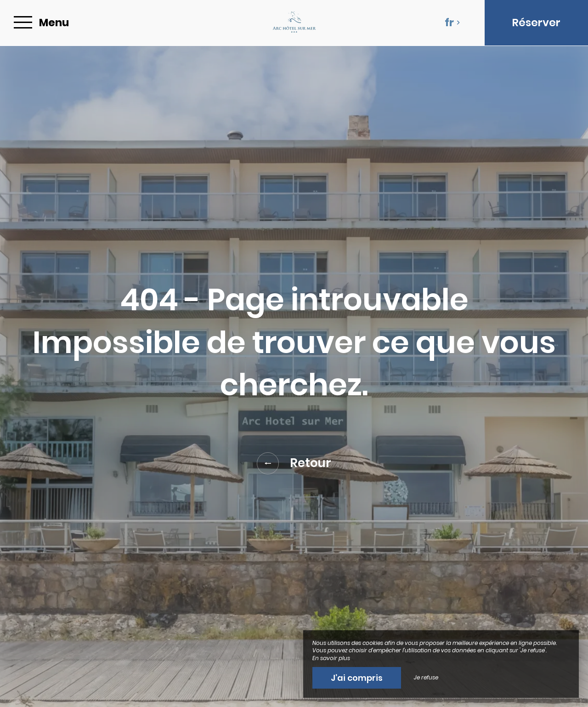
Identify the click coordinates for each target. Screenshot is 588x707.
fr (452, 23)
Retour (294, 463)
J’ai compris (357, 678)
